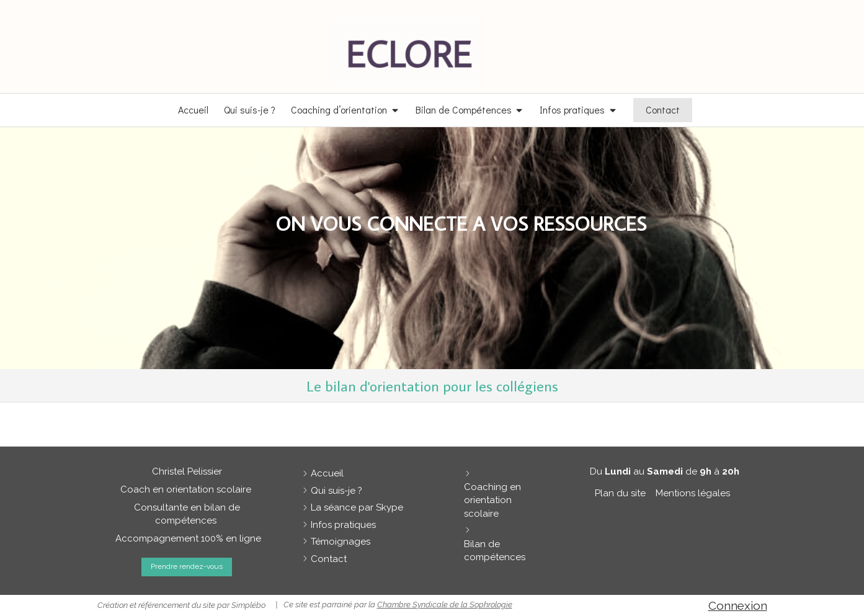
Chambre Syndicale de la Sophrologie (445, 605)
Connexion (738, 605)
